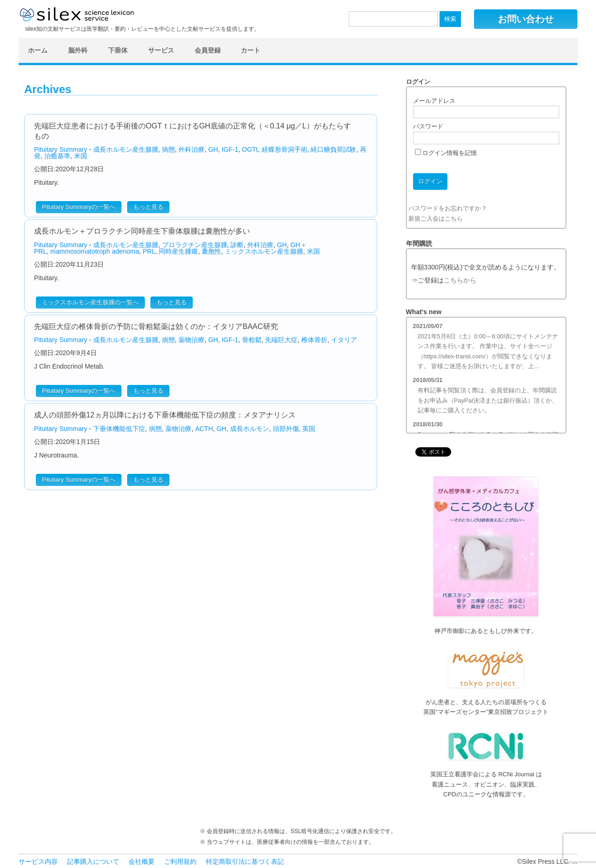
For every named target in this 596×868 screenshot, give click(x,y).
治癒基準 (57, 156)
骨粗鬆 (252, 340)
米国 (81, 156)
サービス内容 (38, 861)
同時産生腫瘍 (178, 251)
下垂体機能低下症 (119, 429)
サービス (161, 50)
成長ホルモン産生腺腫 (126, 149)
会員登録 (208, 50)
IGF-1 (230, 149)
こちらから (460, 280)
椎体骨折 (314, 340)
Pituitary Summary (61, 149)
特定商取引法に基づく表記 (245, 861)
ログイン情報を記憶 (446, 153)
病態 (169, 149)
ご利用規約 (180, 861)
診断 (237, 245)
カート (251, 50)
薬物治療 (191, 340)
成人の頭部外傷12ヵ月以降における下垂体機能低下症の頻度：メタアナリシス (165, 415)
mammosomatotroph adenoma (95, 251)
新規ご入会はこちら (436, 219)
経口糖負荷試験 (333, 149)
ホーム (38, 50)
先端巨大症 (281, 340)
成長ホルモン (250, 429)
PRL (149, 251)
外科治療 (191, 149)
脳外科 (78, 50)
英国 (309, 429)
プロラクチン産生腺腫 (195, 245)
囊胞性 (211, 251)
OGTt (250, 149)
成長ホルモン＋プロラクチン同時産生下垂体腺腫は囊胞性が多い (142, 231)
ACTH (204, 429)
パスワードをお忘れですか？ (448, 208)
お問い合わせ (526, 19)
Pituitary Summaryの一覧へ (79, 207)
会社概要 (142, 861)
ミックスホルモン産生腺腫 (264, 251)
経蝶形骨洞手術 (284, 149)
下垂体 (118, 50)
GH (213, 149)
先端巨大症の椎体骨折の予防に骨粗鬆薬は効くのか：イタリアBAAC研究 (156, 326)
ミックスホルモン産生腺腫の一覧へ (90, 302)
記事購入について (93, 861)
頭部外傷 (286, 429)
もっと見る (148, 207)
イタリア (344, 340)
